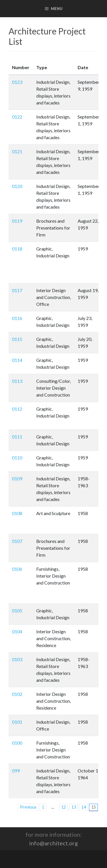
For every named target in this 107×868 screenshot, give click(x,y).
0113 (17, 381)
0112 (17, 409)
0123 (17, 82)
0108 (17, 513)
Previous (28, 807)
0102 (17, 694)
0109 (17, 478)
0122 (17, 117)
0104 (17, 631)
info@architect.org (53, 843)
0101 (17, 722)
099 (16, 771)
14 (84, 807)
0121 (17, 151)
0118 (17, 249)
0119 (17, 221)
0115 (17, 339)
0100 (17, 743)
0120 (17, 186)
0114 (17, 360)
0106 (17, 569)
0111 (17, 437)
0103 (17, 659)
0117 (17, 290)
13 (74, 807)
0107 (17, 541)
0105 (17, 610)
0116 (17, 318)
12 (64, 807)
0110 (17, 458)
